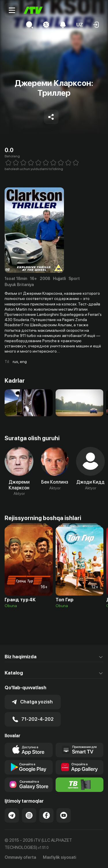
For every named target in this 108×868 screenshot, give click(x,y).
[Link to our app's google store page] (29, 767)
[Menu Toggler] (12, 10)
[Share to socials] (51, 117)
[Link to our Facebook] (46, 815)
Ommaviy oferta (20, 857)
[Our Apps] (80, 750)
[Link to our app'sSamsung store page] (29, 785)
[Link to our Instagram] (29, 815)
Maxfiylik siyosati (59, 857)
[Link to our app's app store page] (29, 750)
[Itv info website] (80, 785)
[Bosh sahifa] (33, 10)
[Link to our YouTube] (64, 815)
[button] (79, 25)
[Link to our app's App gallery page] (80, 767)
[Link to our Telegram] (12, 815)
